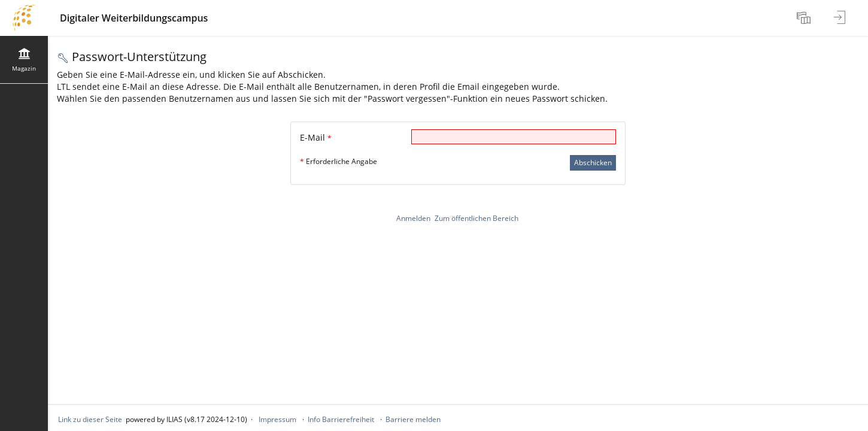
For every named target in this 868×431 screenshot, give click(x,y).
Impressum (277, 419)
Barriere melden (413, 419)
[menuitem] (805, 18)
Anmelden (413, 218)
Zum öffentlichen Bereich (477, 218)
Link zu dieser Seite (90, 419)
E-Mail (316, 137)
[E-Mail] (514, 137)
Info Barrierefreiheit (341, 419)
